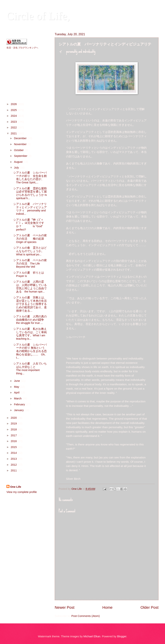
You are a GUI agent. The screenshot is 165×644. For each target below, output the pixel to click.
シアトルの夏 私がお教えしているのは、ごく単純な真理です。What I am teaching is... (30, 334)
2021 (14, 133)
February (20, 404)
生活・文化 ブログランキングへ (22, 48)
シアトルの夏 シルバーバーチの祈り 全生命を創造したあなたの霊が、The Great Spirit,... (30, 178)
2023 (14, 122)
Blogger (122, 636)
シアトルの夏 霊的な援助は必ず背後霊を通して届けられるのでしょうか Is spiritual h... (30, 193)
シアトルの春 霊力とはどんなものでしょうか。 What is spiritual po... (39, 251)
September (21, 156)
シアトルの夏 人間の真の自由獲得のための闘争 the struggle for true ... (36, 320)
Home (107, 607)
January (19, 410)
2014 (14, 453)
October (19, 150)
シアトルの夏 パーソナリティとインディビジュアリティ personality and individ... (30, 209)
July (17, 168)
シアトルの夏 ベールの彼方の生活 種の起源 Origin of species (35, 239)
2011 (14, 470)
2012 (14, 465)
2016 (14, 441)
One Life (16, 487)
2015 (14, 447)
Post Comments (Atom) (86, 616)
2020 (14, 418)
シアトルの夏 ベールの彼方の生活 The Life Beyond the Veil (30, 263)
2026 (14, 104)
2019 (14, 424)
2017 (14, 435)
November (21, 144)
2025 (14, 110)
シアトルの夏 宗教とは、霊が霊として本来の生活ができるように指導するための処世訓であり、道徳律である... (30, 304)
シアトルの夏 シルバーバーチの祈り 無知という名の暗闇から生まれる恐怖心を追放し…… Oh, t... (30, 351)
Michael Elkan (92, 636)
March (18, 398)
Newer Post (65, 607)
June (17, 381)
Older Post (150, 607)
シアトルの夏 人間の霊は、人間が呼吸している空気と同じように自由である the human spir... (30, 287)
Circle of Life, (38, 16)
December (21, 138)
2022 (14, 128)
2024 (14, 116)
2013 (14, 459)
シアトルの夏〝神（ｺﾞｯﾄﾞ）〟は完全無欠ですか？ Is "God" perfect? (29, 225)
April (17, 393)
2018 (14, 429)
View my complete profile (22, 492)
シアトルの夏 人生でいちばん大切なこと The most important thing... (34, 368)
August (19, 162)
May (17, 387)
